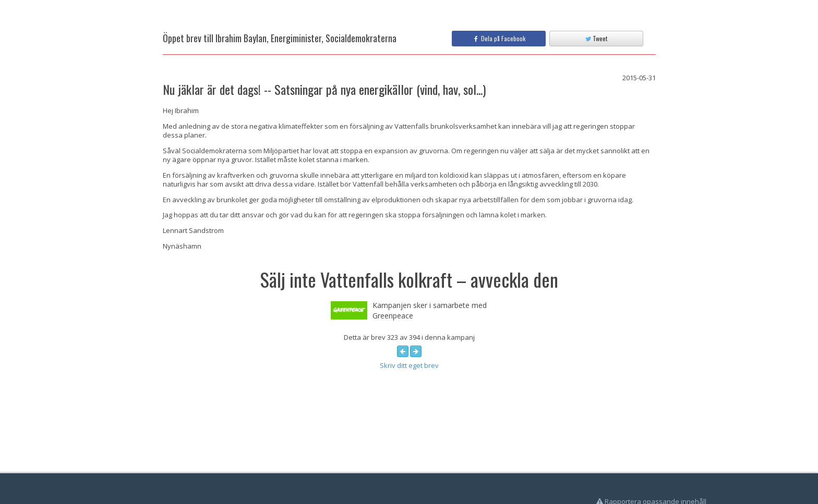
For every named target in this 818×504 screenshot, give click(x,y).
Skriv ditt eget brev (409, 365)
